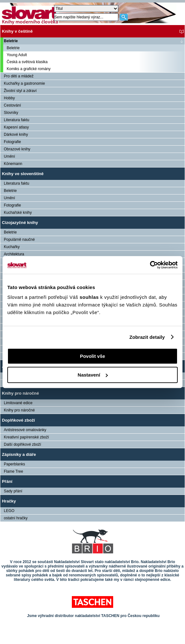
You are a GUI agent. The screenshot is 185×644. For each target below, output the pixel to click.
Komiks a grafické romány (29, 69)
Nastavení (93, 375)
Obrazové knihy (17, 149)
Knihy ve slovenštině (23, 174)
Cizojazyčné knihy (20, 223)
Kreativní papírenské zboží (26, 437)
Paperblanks (14, 464)
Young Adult (17, 55)
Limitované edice (18, 403)
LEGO (9, 511)
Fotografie (12, 142)
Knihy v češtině (17, 31)
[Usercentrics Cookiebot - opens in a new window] (150, 265)
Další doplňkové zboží (22, 444)
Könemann (13, 164)
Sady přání (13, 491)
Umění (9, 156)
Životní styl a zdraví (20, 91)
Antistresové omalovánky (25, 430)
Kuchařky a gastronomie (24, 83)
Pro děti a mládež (19, 76)
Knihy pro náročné (21, 393)
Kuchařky (12, 247)
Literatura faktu (17, 120)
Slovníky (11, 113)
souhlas (90, 297)
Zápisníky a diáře (19, 454)
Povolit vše (92, 356)
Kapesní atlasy (16, 127)
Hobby (9, 98)
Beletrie (11, 41)
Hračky (9, 501)
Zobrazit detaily (147, 337)
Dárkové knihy (16, 135)
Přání (7, 481)
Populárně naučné (19, 240)
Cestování (12, 105)
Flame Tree (14, 471)
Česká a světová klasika (27, 62)
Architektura (14, 254)
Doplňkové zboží (18, 420)
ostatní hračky (16, 518)
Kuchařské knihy (18, 213)
